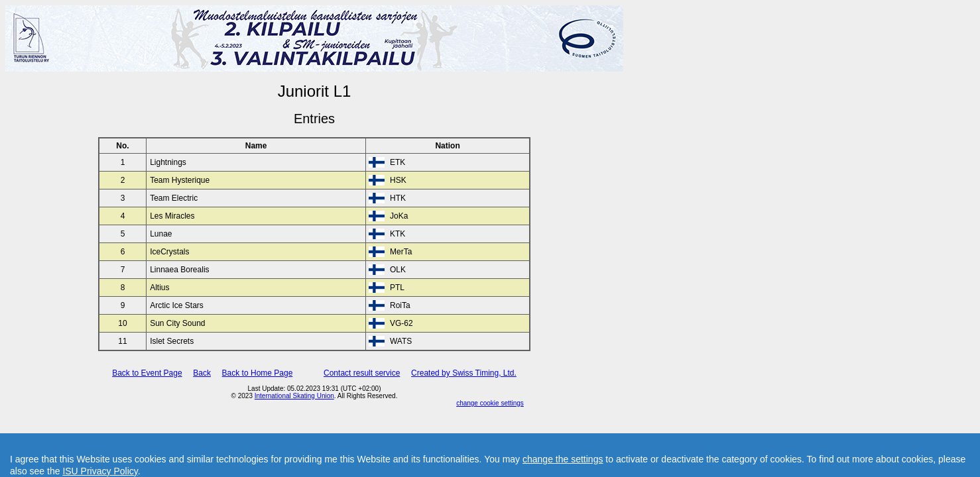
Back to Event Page (147, 373)
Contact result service (362, 373)
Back (202, 373)
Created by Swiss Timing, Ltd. (464, 373)
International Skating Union (294, 396)
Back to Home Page (258, 373)
